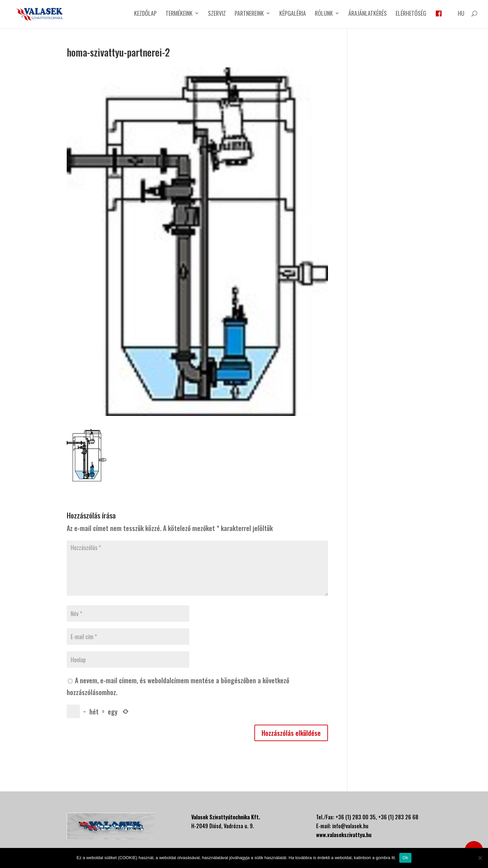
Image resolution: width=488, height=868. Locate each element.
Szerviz (217, 14)
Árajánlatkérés (368, 14)
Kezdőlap (145, 14)
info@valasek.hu (350, 826)
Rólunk (324, 14)
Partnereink (249, 14)
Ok (405, 858)
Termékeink (179, 14)
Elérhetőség (411, 14)
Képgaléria (293, 14)
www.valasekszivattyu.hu (344, 835)
